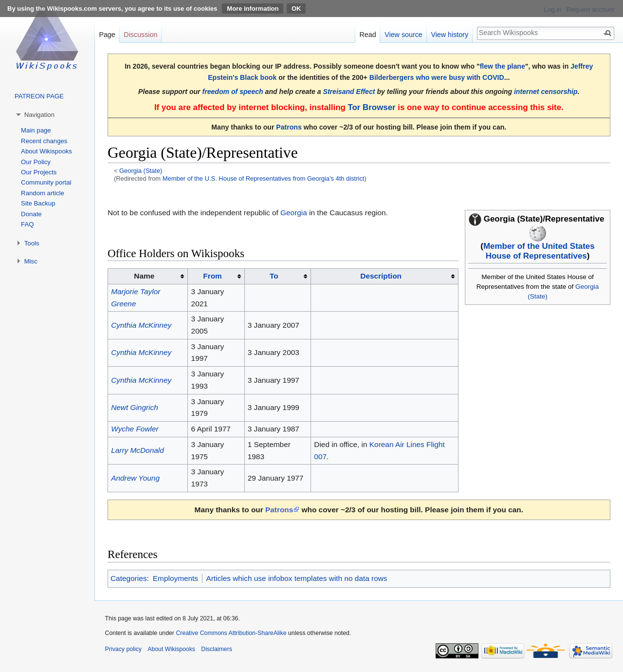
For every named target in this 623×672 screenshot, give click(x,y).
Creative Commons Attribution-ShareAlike (231, 633)
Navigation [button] (39, 115)
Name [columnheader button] (144, 276)
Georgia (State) (141, 171)
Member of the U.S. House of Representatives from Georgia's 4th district (264, 178)
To (274, 276)
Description (381, 276)
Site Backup (38, 203)
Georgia (294, 213)
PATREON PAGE (39, 96)
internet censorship (546, 92)
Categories (128, 578)
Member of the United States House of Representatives (539, 251)
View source (403, 35)
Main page (36, 130)
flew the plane (503, 66)
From (212, 276)
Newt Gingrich (135, 407)
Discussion (140, 35)
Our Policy (36, 162)
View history (449, 35)
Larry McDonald (137, 450)
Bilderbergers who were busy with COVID (437, 77)
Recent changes (44, 141)
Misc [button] (31, 261)
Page (107, 35)
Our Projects (39, 172)
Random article (43, 193)
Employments (175, 578)
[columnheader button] (216, 277)
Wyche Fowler (135, 429)
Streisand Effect (349, 92)
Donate (31, 214)
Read (367, 35)
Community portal (46, 182)
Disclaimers (217, 649)
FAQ (27, 224)
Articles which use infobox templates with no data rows (296, 578)
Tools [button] (32, 243)
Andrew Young (135, 478)
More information (253, 9)
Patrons (289, 127)
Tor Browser (371, 107)
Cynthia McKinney (141, 325)
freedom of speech (233, 92)
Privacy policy (123, 649)
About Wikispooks (46, 151)
